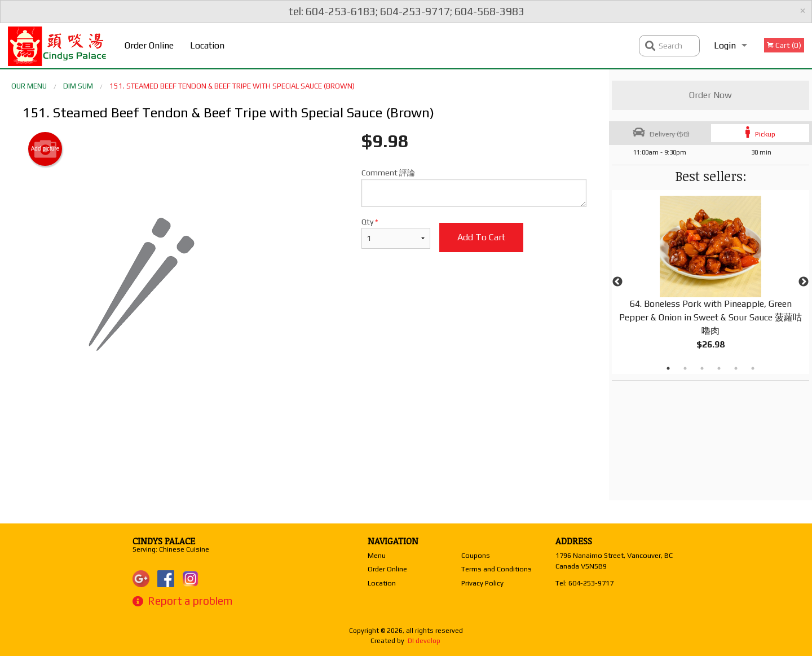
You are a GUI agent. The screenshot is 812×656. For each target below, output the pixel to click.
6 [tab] (753, 368)
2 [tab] (685, 368)
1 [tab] (668, 368)
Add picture (45, 149)
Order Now (710, 95)
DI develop (424, 641)
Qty (396, 233)
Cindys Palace (164, 541)
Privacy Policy (482, 583)
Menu (377, 555)
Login (725, 45)
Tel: (584, 583)
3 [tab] (702, 368)
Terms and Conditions (497, 569)
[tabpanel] (710, 282)
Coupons (476, 555)
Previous (617, 282)
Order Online (149, 45)
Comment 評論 (474, 188)
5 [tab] (736, 368)
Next (804, 282)
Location (207, 45)
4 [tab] (719, 368)
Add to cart (481, 237)
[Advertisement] (304, 442)
